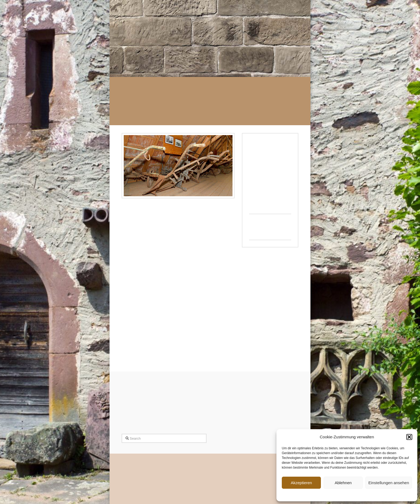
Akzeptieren (301, 483)
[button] (409, 437)
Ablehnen (343, 483)
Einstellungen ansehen (389, 483)
